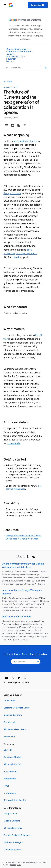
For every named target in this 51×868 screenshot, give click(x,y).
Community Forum (13, 715)
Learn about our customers (17, 617)
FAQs (6, 786)
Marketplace (10, 779)
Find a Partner (11, 772)
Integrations (10, 793)
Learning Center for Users (17, 708)
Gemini (11, 54)
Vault (16, 257)
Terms (19, 865)
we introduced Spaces (26, 141)
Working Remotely (13, 764)
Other (15, 118)
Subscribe (38, 5)
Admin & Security (16, 57)
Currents (7, 118)
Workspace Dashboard (15, 729)
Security (8, 750)
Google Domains (12, 821)
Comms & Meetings (17, 49)
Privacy (13, 865)
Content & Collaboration (19, 52)
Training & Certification (15, 800)
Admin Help (9, 701)
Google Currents (12, 194)
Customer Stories (12, 757)
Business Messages (13, 842)
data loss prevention (26, 254)
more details (14, 443)
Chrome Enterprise (13, 828)
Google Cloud (11, 814)
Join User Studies (12, 850)
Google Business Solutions (17, 835)
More (10, 61)
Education (12, 59)
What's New (9, 737)
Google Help (10, 722)
